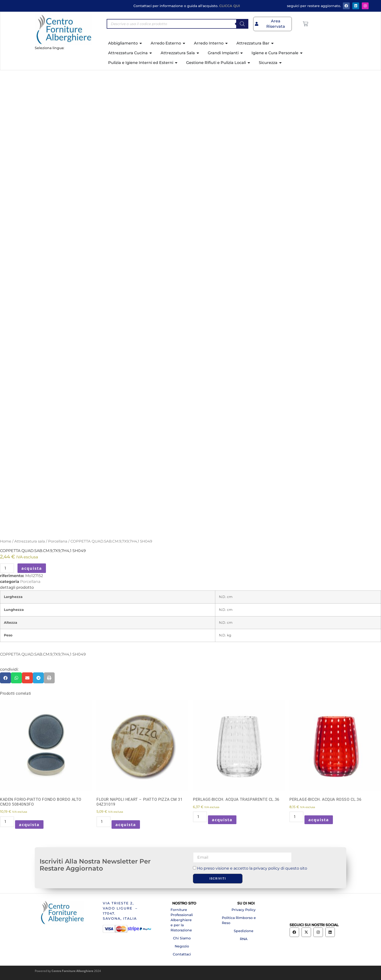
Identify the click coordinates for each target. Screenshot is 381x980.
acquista (32, 568)
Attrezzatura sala (30, 541)
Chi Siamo (182, 938)
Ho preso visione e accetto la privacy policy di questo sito (252, 868)
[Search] (242, 24)
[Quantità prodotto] (7, 568)
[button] (5, 678)
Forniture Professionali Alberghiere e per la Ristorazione (182, 920)
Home (6, 541)
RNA (244, 939)
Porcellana (58, 541)
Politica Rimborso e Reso (239, 920)
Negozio (182, 946)
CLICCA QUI (230, 6)
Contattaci (182, 954)
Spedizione (244, 931)
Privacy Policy (244, 910)
